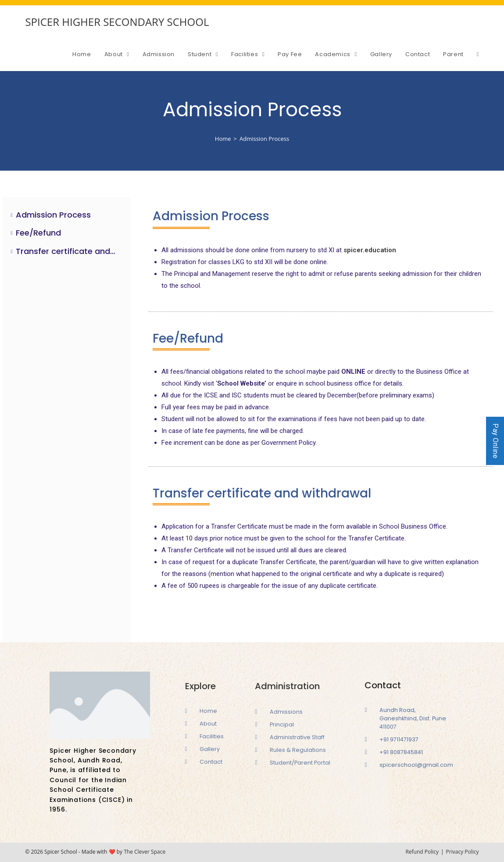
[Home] (223, 139)
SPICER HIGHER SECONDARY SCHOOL (117, 22)
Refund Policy (422, 852)
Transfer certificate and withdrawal (66, 251)
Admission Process (53, 215)
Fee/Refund (38, 233)
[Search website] (478, 54)
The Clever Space (145, 852)
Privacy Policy (463, 852)
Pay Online (495, 441)
